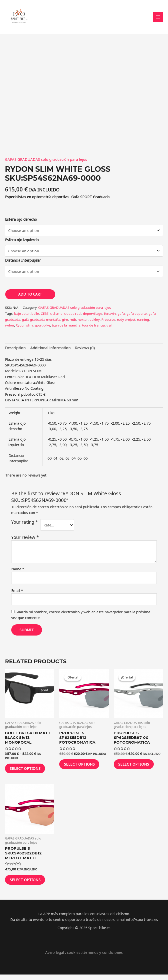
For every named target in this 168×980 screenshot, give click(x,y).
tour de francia (92, 328)
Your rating (25, 524)
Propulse (107, 322)
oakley (94, 322)
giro (64, 322)
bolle (35, 316)
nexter (82, 322)
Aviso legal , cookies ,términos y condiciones (84, 958)
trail (108, 328)
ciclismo (56, 316)
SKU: (9, 367)
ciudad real (72, 316)
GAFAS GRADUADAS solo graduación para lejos (44, 163)
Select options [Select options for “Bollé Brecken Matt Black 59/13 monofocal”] (28, 771)
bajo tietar (22, 316)
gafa (120, 316)
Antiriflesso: (15, 390)
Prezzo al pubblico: (21, 396)
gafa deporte (136, 316)
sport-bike (42, 328)
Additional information (48, 350)
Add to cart (30, 297)
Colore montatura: (20, 385)
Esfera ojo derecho (21, 222)
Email (17, 592)
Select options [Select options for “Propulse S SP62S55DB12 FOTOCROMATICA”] (82, 767)
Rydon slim (24, 328)
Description (15, 350)
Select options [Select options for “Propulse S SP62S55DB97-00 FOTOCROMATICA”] (137, 767)
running (142, 322)
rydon (9, 328)
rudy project (125, 322)
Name (18, 571)
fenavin (109, 316)
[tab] (15, 350)
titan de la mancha (65, 328)
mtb (72, 322)
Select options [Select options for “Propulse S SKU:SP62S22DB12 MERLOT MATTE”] (28, 884)
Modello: (12, 373)
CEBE (44, 316)
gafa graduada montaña (41, 322)
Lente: (10, 379)
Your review (25, 539)
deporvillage (92, 316)
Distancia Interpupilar (23, 263)
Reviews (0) (80, 350)
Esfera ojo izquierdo (22, 243)
